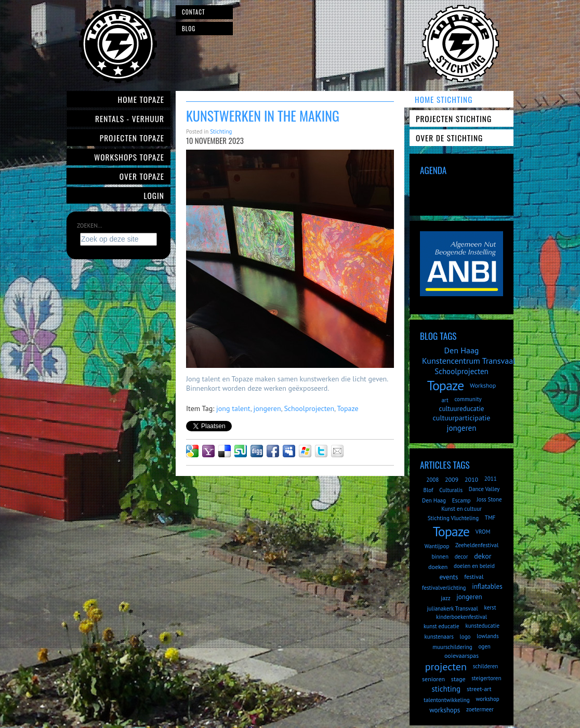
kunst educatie (441, 626)
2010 (471, 479)
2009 (452, 479)
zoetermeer (480, 709)
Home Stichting (444, 99)
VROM (483, 532)
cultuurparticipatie (462, 418)
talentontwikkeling (446, 700)
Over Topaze (142, 176)
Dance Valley (484, 489)
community (468, 399)
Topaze (347, 408)
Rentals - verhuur (130, 118)
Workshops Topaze (129, 157)
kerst (490, 607)
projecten (446, 667)
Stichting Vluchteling (453, 518)
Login (154, 195)
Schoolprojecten (309, 408)
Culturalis (451, 490)
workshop (487, 699)
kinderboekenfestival (462, 617)
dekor (483, 556)
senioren (433, 679)
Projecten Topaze (132, 138)
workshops (445, 710)
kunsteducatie (482, 626)
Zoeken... (89, 226)
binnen (440, 557)
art (445, 400)
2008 (432, 480)
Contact (194, 12)
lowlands (487, 636)
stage (458, 679)
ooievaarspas (462, 656)
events (449, 577)
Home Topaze (141, 99)
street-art (479, 689)
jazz (445, 598)
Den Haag (462, 350)
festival (474, 577)
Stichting (221, 131)
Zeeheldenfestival (477, 545)
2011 (491, 479)
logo (465, 637)
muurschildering (452, 647)
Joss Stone (489, 499)
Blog (189, 29)
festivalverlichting (444, 588)
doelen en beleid (474, 566)
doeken (438, 567)
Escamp (462, 500)
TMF (490, 518)
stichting (446, 689)
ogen (484, 646)
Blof (429, 490)
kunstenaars (439, 637)
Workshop (483, 385)
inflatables (487, 586)
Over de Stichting (449, 138)
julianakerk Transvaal (453, 608)
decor (462, 557)
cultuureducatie (462, 409)
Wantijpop (437, 546)
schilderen (486, 666)
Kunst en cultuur (462, 509)
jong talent (233, 408)
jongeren (267, 408)
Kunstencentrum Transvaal (469, 361)
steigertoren (486, 678)
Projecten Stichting (454, 118)
